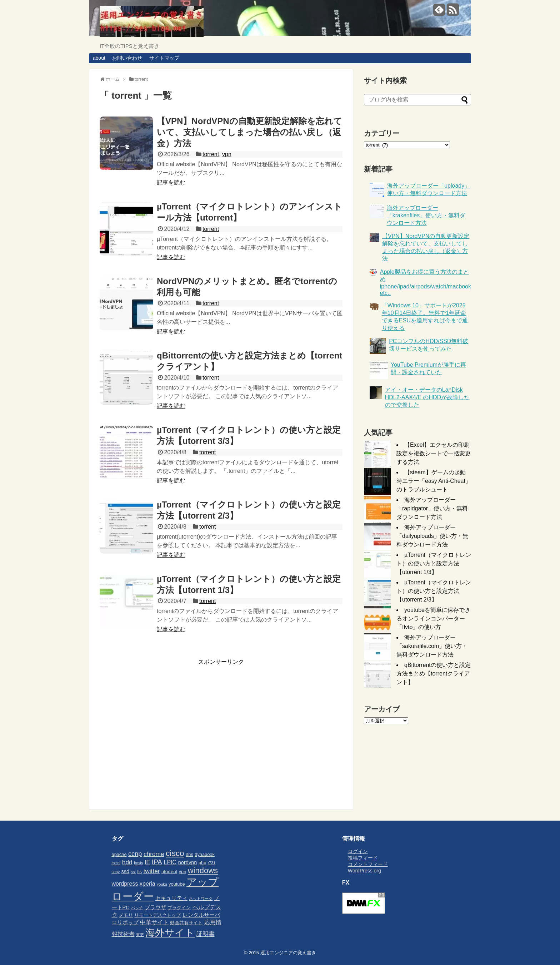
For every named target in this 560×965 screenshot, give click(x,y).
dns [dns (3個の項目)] (189, 854)
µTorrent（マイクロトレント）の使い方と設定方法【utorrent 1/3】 (434, 563)
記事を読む (171, 182)
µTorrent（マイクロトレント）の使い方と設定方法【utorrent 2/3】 (434, 591)
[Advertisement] (160, 734)
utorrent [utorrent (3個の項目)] (169, 872)
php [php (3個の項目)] (202, 863)
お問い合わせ (127, 58)
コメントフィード (368, 864)
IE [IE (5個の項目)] (147, 862)
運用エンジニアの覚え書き (288, 953)
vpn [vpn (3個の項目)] (183, 872)
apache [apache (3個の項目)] (119, 854)
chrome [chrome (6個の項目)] (154, 854)
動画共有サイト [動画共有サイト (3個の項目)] (186, 923)
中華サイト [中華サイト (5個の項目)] (154, 922)
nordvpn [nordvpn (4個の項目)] (188, 862)
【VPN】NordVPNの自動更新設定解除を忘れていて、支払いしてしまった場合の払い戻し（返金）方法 (249, 132)
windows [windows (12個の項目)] (203, 870)
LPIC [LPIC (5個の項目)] (170, 862)
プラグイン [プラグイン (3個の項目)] (179, 908)
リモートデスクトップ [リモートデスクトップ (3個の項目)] (157, 915)
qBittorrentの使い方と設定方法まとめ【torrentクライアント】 (434, 674)
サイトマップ (164, 58)
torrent (211, 154)
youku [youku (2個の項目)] (162, 884)
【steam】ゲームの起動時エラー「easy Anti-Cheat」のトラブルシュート (434, 481)
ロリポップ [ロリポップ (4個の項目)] (125, 922)
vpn (227, 154)
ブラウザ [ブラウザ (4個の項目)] (155, 907)
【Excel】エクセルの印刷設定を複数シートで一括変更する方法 (434, 453)
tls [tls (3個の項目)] (139, 872)
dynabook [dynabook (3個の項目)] (205, 854)
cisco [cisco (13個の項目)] (175, 853)
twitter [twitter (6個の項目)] (151, 871)
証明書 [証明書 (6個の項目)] (206, 934)
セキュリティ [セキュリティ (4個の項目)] (171, 898)
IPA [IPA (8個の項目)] (157, 862)
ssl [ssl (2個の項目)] (133, 872)
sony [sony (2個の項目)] (116, 872)
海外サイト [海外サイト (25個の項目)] (170, 933)
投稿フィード (363, 858)
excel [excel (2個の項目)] (116, 863)
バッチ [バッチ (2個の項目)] (137, 908)
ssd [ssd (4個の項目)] (125, 871)
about (99, 58)
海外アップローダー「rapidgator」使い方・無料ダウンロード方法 (432, 508)
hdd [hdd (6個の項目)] (127, 862)
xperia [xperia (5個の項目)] (147, 884)
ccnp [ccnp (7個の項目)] (135, 854)
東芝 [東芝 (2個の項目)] (140, 935)
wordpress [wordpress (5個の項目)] (125, 884)
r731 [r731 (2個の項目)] (212, 863)
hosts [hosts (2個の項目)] (138, 863)
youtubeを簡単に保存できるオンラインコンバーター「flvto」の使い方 (433, 618)
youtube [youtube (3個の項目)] (177, 884)
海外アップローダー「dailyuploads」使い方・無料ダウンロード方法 (432, 536)
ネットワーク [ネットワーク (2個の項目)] (201, 899)
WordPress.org (364, 871)
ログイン (358, 851)
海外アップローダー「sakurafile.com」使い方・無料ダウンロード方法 (432, 646)
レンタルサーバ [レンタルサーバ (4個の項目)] (201, 915)
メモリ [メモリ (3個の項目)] (126, 915)
